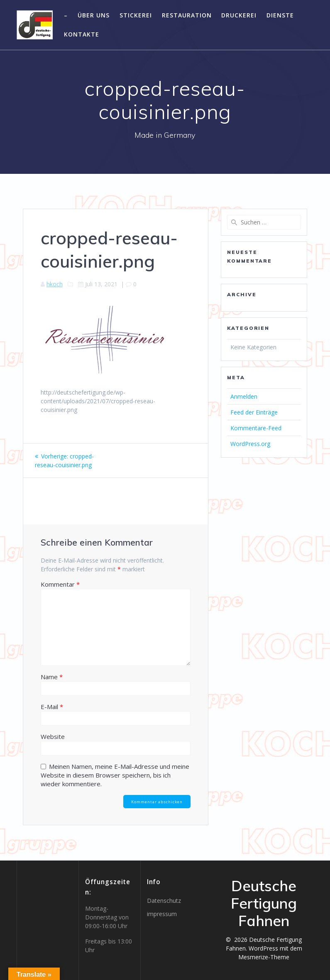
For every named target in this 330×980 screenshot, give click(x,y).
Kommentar (60, 584)
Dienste (280, 15)
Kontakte (82, 34)
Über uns (94, 15)
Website (53, 736)
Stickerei (136, 15)
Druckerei (239, 15)
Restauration (187, 15)
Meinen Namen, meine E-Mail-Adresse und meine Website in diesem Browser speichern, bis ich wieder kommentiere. (115, 775)
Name (52, 677)
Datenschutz (164, 901)
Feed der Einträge (254, 412)
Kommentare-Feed (256, 428)
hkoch (55, 284)
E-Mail (52, 707)
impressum (162, 914)
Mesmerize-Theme (264, 957)
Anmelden (244, 396)
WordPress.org (250, 444)
